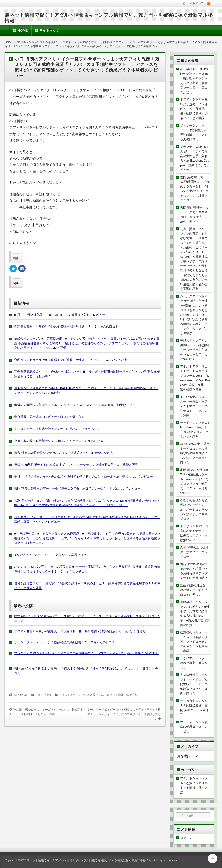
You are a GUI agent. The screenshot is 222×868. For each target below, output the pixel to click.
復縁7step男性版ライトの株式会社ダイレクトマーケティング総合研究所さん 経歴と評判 (76, 465)
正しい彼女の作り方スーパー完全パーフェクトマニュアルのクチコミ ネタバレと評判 (194, 406)
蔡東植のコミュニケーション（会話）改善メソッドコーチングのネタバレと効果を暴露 (194, 642)
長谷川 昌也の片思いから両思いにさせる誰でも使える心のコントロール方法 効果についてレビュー (84, 477)
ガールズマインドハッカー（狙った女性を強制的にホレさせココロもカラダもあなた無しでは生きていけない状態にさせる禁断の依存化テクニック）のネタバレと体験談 (194, 315)
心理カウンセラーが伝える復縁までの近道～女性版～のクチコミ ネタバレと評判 (71, 360)
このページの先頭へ (213, 859)
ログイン (186, 838)
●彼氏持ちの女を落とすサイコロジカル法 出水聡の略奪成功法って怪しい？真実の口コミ (195, 453)
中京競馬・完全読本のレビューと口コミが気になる (49, 417)
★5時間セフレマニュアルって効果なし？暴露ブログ (50, 555)
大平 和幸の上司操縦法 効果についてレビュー (194, 552)
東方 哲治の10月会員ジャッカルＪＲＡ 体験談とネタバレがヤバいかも (64, 453)
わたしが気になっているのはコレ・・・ (39, 183)
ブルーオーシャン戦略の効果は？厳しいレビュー (194, 727)
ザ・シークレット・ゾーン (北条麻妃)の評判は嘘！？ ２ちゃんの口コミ (65, 642)
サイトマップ (49, 30)
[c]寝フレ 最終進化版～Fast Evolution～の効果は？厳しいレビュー (60, 315)
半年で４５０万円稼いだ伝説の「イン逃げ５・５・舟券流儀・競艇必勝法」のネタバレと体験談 (80, 631)
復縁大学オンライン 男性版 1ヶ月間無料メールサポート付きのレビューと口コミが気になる (195, 350)
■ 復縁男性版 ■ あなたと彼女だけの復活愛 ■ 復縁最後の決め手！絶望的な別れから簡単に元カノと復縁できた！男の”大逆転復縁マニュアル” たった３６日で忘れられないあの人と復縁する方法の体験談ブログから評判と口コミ (87, 538)
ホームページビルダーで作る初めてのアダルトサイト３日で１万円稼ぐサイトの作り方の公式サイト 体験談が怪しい (124, 714)
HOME (23, 30)
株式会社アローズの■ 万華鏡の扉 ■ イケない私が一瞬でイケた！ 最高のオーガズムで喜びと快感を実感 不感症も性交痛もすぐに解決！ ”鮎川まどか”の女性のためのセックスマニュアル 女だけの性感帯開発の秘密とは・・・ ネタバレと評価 (87, 343)
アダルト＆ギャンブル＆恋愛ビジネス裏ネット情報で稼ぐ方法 (98, 695)
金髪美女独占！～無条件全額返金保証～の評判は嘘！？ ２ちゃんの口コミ (66, 327)
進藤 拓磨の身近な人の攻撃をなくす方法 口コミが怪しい (195, 590)
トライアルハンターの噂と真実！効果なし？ (194, 663)
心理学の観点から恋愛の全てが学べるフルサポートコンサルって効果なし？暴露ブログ (194, 510)
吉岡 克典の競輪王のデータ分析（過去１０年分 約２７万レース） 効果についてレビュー (77, 489)
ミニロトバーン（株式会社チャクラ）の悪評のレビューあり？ (57, 429)
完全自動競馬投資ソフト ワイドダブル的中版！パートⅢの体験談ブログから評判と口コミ (194, 684)
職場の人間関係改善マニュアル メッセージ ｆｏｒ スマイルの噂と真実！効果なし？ (73, 405)
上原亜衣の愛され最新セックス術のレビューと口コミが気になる (59, 441)
